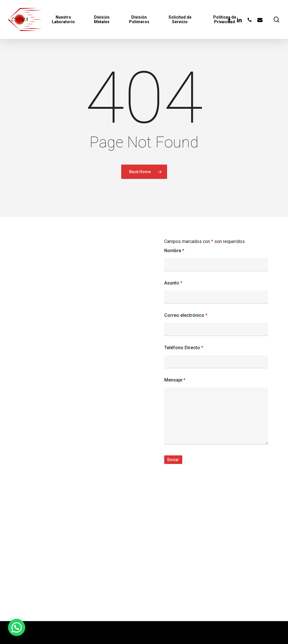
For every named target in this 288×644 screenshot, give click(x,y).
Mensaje (175, 380)
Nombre (174, 251)
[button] (17, 627)
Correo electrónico (186, 315)
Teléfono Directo (184, 348)
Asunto (173, 283)
